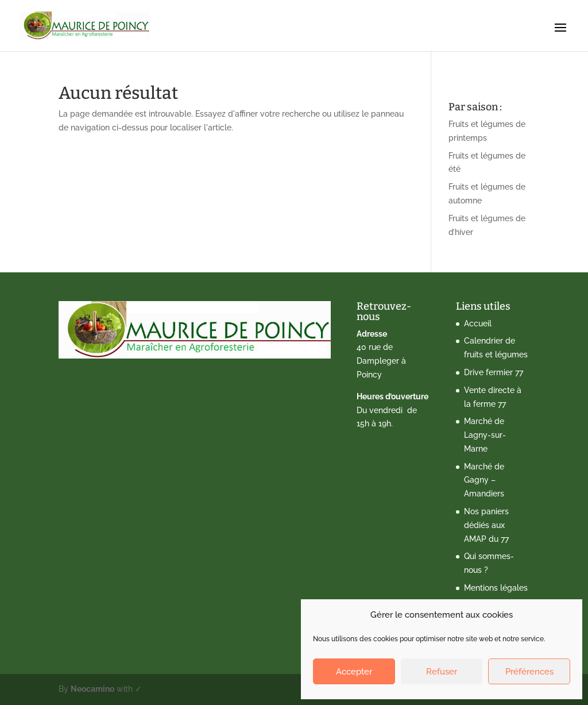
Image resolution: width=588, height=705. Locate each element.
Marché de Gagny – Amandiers (484, 480)
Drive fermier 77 (494, 372)
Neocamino (92, 689)
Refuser (442, 672)
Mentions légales (496, 588)
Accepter (354, 672)
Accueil (478, 323)
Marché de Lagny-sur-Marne (485, 435)
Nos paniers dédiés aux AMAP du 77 (486, 525)
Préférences (529, 672)
